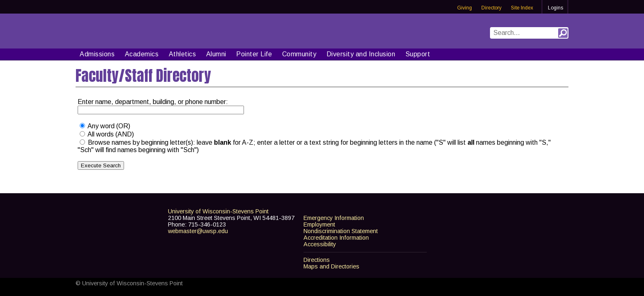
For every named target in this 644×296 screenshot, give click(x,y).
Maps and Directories (331, 266)
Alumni (216, 54)
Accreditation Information (336, 238)
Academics (142, 54)
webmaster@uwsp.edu (198, 231)
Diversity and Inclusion (361, 54)
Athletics (183, 54)
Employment (319, 224)
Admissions (97, 54)
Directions (317, 260)
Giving (465, 8)
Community (299, 54)
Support (418, 54)
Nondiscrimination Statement (341, 231)
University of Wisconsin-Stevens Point (218, 211)
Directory (491, 8)
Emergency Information (334, 218)
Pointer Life (254, 54)
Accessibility (320, 244)
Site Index (522, 8)
